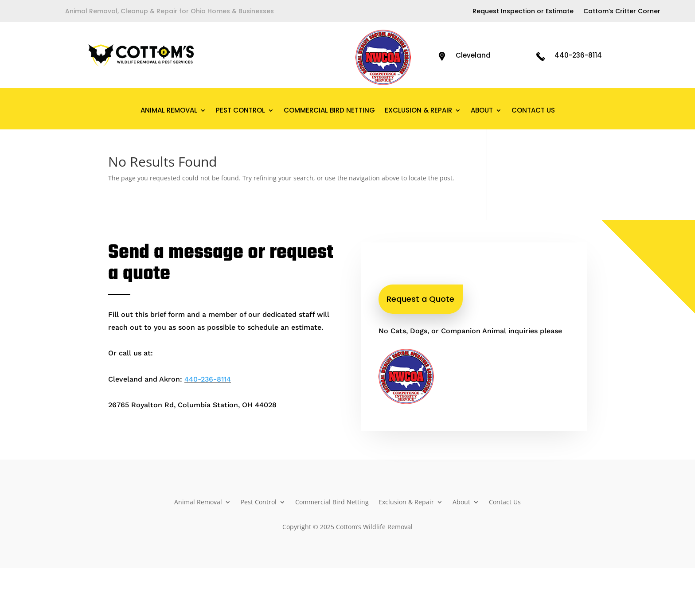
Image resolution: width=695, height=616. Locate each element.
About (482, 111)
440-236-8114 (578, 55)
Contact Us (533, 111)
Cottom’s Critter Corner (622, 12)
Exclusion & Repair (418, 111)
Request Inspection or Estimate (523, 12)
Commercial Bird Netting (329, 111)
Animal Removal (169, 111)
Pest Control (240, 111)
